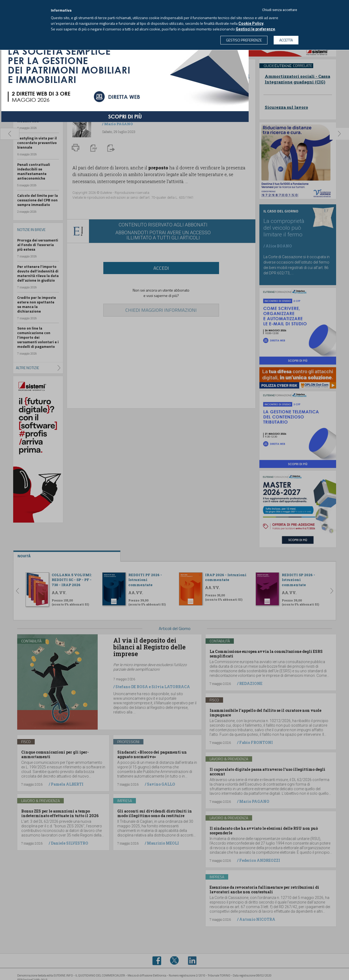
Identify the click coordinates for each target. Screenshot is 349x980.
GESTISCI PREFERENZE (244, 40)
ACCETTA (286, 40)
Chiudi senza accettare (280, 10)
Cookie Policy (251, 23)
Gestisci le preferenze (255, 29)
